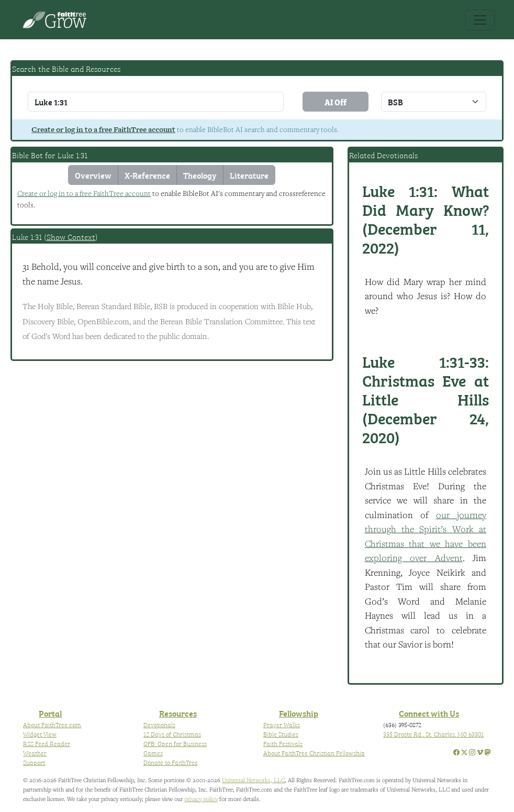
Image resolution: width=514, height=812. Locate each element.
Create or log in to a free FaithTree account (103, 129)
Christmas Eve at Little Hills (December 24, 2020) (426, 399)
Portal (50, 713)
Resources (178, 713)
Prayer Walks (282, 725)
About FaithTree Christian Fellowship (314, 753)
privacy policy (201, 799)
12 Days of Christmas (172, 734)
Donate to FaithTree (171, 762)
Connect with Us (429, 713)
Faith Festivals (283, 743)
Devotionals (159, 725)
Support (34, 762)
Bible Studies (281, 734)
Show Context (71, 237)
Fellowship (299, 713)
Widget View (40, 734)
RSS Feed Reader (47, 743)
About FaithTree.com (52, 725)
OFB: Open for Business (175, 743)
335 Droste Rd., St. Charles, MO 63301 (433, 734)
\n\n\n (434, 102)
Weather (35, 753)
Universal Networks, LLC (253, 780)
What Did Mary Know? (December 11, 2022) (426, 218)
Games (153, 753)
